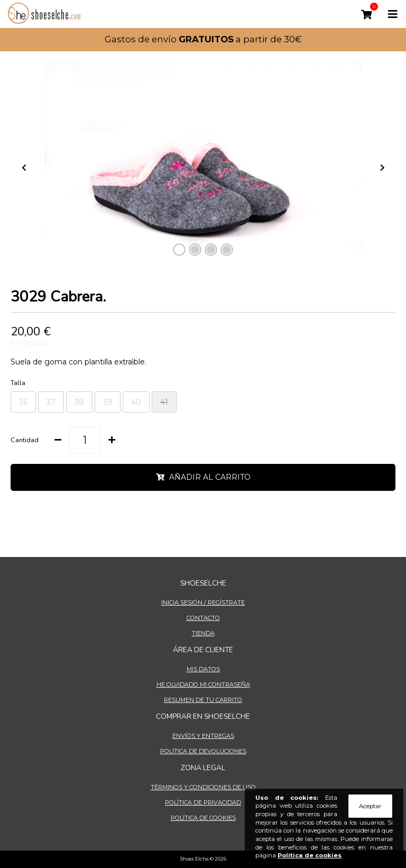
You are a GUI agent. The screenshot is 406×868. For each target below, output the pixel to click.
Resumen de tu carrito (203, 700)
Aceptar (370, 806)
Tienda (203, 633)
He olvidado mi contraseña (203, 684)
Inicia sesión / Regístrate (203, 602)
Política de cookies (203, 818)
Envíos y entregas (203, 736)
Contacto (203, 618)
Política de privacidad (203, 802)
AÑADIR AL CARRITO (203, 478)
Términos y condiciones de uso (203, 787)
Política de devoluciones (203, 751)
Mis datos (203, 669)
